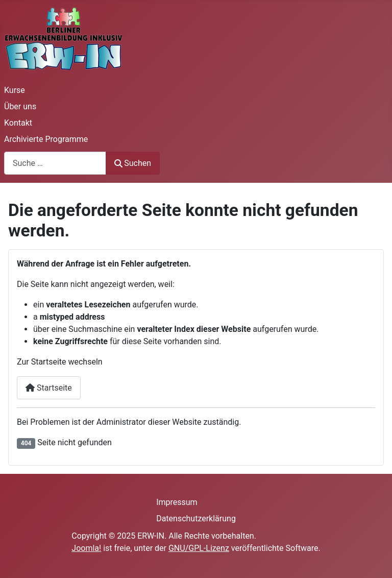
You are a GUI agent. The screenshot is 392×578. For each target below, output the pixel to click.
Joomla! (86, 548)
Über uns (20, 106)
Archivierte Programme (46, 139)
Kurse (15, 90)
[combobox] (55, 163)
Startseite (49, 388)
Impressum (177, 502)
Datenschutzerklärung (196, 519)
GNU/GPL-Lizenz (199, 548)
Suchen (133, 163)
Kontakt (18, 123)
